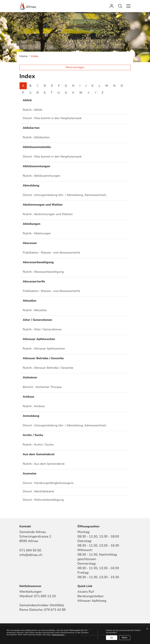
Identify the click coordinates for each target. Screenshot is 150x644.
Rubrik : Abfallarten (36, 137)
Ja (112, 638)
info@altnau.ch (31, 555)
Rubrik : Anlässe (34, 406)
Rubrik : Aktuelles (35, 310)
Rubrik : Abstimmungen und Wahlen (48, 214)
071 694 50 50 (30, 550)
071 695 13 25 (45, 596)
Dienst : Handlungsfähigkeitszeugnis (48, 483)
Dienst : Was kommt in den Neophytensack (52, 118)
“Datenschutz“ (58, 635)
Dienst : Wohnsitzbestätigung (43, 500)
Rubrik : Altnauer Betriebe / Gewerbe (48, 368)
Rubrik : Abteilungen (37, 233)
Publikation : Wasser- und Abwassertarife (51, 253)
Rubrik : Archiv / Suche (38, 445)
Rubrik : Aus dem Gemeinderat (44, 464)
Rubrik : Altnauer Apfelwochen (44, 349)
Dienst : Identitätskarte (38, 491)
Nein (125, 638)
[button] (121, 6)
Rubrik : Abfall (33, 110)
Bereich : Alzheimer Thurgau (42, 387)
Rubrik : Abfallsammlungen (42, 176)
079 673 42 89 (55, 610)
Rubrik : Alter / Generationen (42, 329)
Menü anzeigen (75, 67)
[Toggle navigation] (128, 6)
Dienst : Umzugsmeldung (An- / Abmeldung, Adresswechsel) (65, 195)
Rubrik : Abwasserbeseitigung (43, 272)
